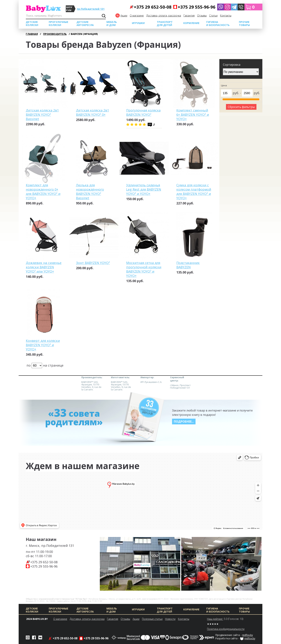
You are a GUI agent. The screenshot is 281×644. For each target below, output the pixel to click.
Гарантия (189, 15)
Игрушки (138, 23)
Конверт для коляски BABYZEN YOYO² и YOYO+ (43, 345)
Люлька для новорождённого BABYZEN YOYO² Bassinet (90, 192)
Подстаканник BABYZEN (188, 265)
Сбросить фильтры (241, 107)
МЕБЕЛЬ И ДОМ (112, 23)
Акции (124, 15)
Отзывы (202, 15)
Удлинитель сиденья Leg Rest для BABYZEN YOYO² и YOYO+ (144, 189)
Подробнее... (184, 422)
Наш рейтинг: (215, 619)
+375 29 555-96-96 (44, 566)
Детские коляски (32, 23)
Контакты (226, 15)
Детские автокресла (85, 23)
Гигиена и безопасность (218, 23)
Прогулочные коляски (59, 23)
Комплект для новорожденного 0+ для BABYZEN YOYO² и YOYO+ (43, 192)
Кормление (191, 23)
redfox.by (247, 635)
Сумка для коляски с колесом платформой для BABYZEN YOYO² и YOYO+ (194, 192)
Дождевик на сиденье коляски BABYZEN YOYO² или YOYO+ (44, 267)
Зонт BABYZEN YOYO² (93, 263)
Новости (170, 619)
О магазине (137, 15)
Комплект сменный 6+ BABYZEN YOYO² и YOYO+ (193, 115)
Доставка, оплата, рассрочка (164, 15)
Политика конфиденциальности (226, 629)
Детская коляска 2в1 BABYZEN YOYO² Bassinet (42, 115)
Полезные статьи (152, 619)
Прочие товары (244, 23)
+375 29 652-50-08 (44, 562)
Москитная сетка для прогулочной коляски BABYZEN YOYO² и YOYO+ (144, 269)
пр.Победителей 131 (91, 9)
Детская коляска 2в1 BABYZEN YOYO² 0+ (92, 112)
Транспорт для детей (165, 23)
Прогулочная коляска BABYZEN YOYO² (143, 112)
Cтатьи (213, 15)
